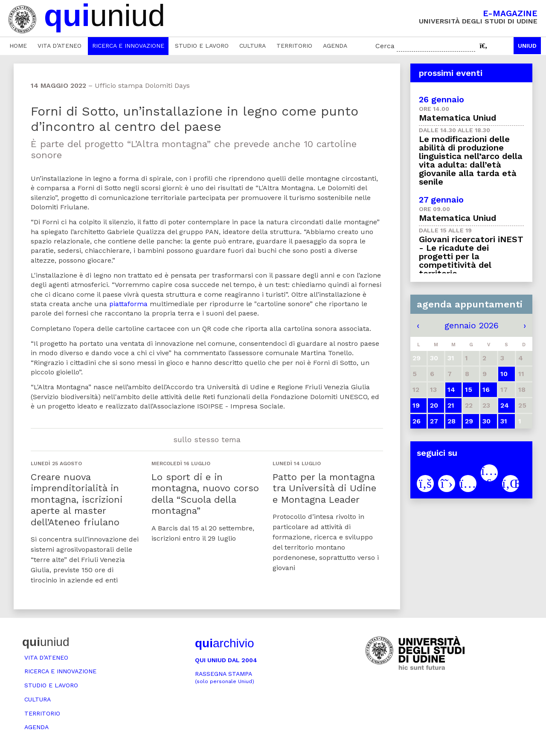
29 (469, 421)
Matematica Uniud (457, 118)
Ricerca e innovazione (128, 46)
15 (469, 390)
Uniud (527, 46)
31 (504, 421)
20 (434, 405)
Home (18, 46)
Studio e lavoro (202, 46)
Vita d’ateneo (60, 46)
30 (486, 421)
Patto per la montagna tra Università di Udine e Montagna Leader (324, 488)
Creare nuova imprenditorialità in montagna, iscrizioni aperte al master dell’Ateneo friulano (77, 500)
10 (504, 374)
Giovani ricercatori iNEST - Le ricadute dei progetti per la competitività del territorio (471, 256)
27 (434, 421)
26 (417, 421)
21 (451, 405)
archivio (224, 643)
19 (416, 405)
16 (486, 390)
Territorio (294, 46)
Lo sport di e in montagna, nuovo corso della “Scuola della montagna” (205, 494)
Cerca (385, 46)
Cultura (253, 46)
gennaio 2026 (472, 325)
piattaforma (129, 304)
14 (451, 390)
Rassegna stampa (225, 677)
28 (452, 421)
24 (505, 405)
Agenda (335, 46)
